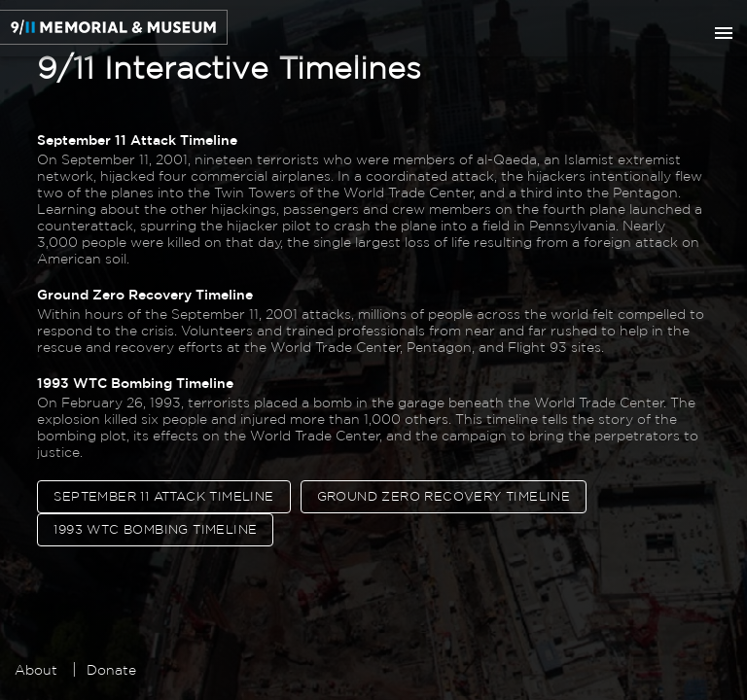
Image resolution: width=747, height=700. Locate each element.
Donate (111, 670)
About (36, 670)
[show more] (724, 33)
